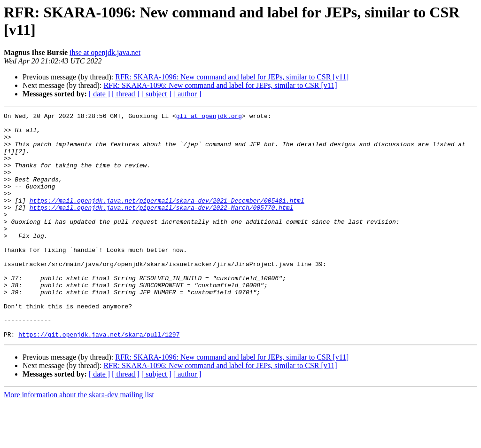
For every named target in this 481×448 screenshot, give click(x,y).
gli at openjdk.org (209, 117)
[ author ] (187, 94)
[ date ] (99, 94)
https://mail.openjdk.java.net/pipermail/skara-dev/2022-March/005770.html (162, 227)
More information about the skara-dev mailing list (79, 440)
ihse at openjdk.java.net (105, 52)
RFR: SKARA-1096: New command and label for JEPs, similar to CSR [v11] (232, 77)
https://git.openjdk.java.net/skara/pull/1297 (99, 379)
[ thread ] (126, 94)
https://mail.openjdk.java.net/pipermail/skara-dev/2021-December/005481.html (167, 219)
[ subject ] (156, 94)
